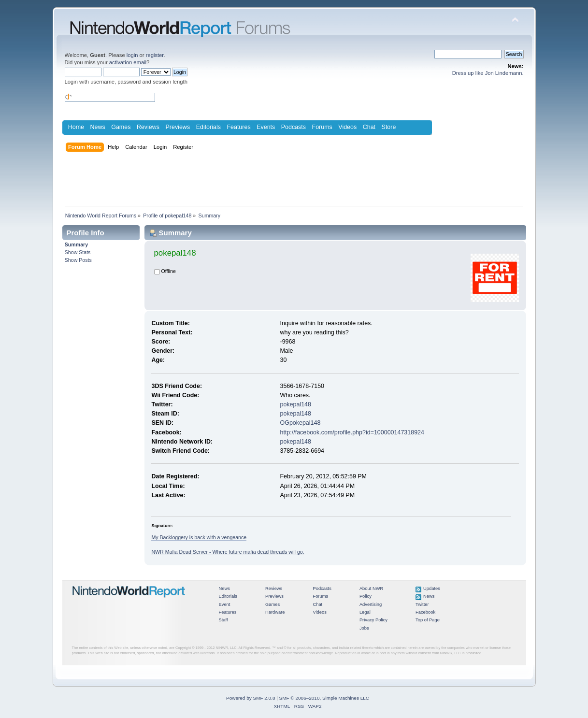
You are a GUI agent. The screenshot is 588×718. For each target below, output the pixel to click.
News (98, 127)
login (132, 55)
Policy (366, 596)
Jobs (364, 628)
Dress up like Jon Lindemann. (488, 73)
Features (238, 127)
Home (76, 127)
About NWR (371, 589)
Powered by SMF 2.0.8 (251, 698)
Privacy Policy (373, 620)
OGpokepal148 (300, 423)
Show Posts (78, 260)
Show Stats (78, 252)
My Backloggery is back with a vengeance (199, 537)
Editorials (208, 127)
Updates (432, 589)
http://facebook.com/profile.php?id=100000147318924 (352, 432)
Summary (76, 244)
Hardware (275, 612)
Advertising (371, 604)
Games (121, 127)
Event (225, 604)
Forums (322, 127)
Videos (347, 127)
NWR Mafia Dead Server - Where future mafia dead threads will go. (228, 552)
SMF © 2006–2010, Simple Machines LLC (324, 698)
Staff (223, 620)
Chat (369, 127)
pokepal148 (295, 404)
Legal (365, 612)
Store (389, 127)
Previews (178, 127)
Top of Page (428, 620)
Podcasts (294, 127)
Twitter (422, 604)
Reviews (148, 127)
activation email (128, 62)
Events (266, 127)
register (155, 55)
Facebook (425, 612)
